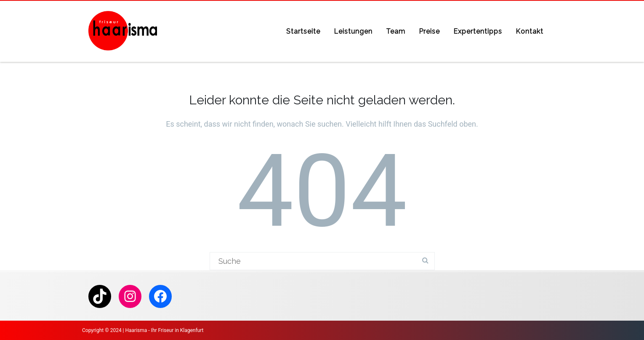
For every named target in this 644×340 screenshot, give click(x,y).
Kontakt (530, 31)
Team (396, 31)
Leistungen (353, 31)
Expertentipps (478, 31)
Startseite (303, 31)
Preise (429, 31)
